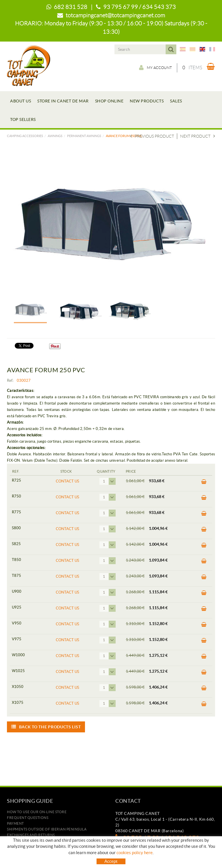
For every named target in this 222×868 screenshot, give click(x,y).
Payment (15, 823)
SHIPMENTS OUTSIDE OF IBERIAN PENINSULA (47, 829)
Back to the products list (46, 727)
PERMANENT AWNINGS (84, 136)
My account (149, 68)
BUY (204, 482)
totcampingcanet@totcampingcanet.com (115, 15)
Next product (198, 136)
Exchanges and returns (31, 835)
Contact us (67, 481)
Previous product (152, 136)
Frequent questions (28, 818)
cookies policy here (135, 853)
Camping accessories (25, 136)
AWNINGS (55, 136)
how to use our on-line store (37, 812)
